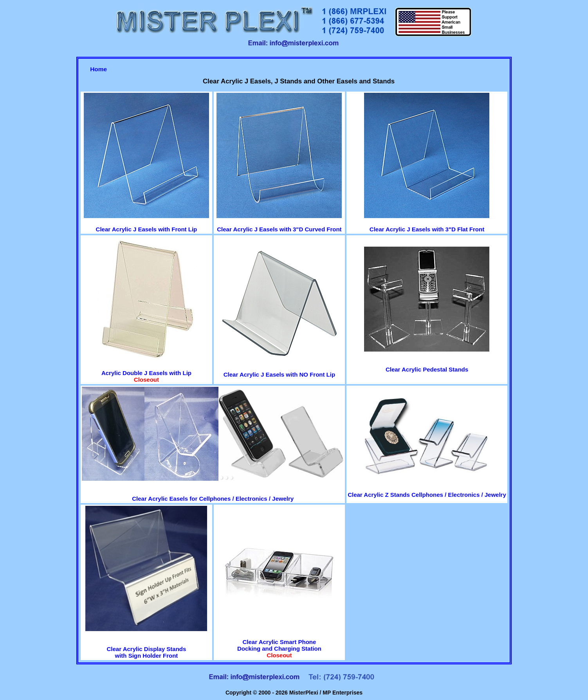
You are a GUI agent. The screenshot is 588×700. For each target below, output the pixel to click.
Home (98, 69)
